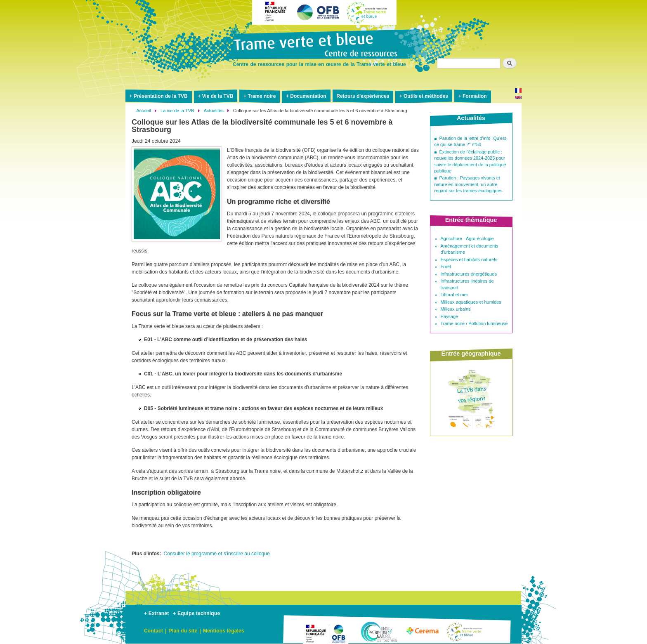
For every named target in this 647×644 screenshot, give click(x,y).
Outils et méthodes (426, 96)
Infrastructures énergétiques (469, 274)
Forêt (446, 267)
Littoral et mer (455, 295)
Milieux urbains (456, 309)
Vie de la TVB (218, 96)
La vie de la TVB (177, 111)
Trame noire (262, 96)
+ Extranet (156, 613)
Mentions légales (224, 631)
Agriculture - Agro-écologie (467, 238)
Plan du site (183, 631)
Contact (153, 631)
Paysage (450, 316)
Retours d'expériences (363, 96)
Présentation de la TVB (161, 96)
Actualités (214, 111)
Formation (475, 96)
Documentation (308, 96)
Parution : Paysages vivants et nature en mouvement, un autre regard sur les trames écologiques (469, 184)
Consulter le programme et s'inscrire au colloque (217, 554)
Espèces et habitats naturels (469, 259)
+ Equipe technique (196, 613)
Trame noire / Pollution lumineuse (474, 323)
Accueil (144, 111)
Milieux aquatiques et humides (471, 302)
